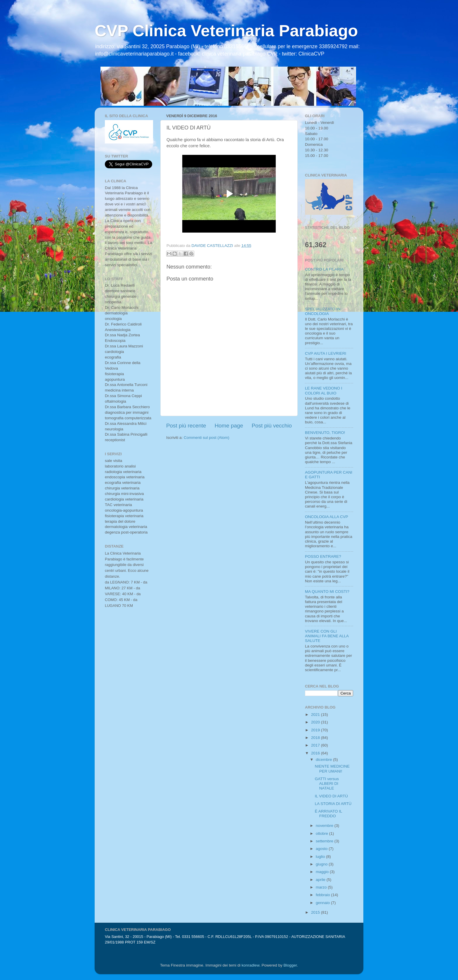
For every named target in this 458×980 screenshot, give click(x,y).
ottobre (322, 833)
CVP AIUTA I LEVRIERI (326, 353)
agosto (322, 849)
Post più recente (186, 426)
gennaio (323, 903)
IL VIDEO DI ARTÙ (331, 796)
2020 (316, 722)
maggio (323, 872)
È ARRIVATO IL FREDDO (328, 814)
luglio (321, 857)
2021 (316, 715)
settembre (325, 841)
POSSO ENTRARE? (323, 556)
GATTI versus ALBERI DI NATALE (327, 784)
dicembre (324, 760)
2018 (316, 738)
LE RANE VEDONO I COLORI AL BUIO (324, 391)
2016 (316, 753)
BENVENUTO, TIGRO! (325, 433)
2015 (316, 912)
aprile (321, 880)
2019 (316, 730)
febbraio (323, 895)
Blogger (290, 965)
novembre (325, 826)
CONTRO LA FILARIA (324, 269)
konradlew (250, 965)
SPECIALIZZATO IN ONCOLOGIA (323, 311)
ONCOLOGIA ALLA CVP (327, 517)
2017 (316, 745)
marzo (322, 887)
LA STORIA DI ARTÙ (333, 804)
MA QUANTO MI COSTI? (327, 592)
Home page (229, 426)
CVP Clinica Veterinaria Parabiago (226, 31)
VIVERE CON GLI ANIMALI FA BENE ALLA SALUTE (327, 636)
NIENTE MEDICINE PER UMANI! (332, 769)
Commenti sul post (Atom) (207, 438)
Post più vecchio (272, 426)
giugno (322, 864)
